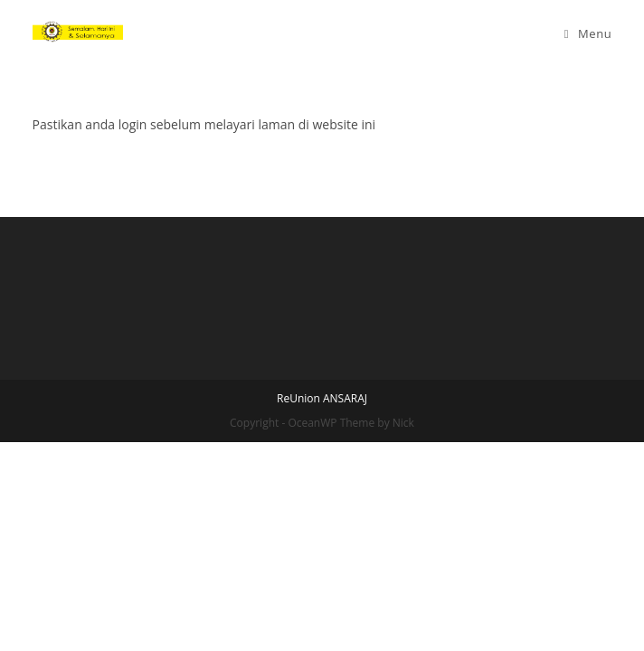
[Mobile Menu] (588, 33)
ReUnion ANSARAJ (322, 607)
